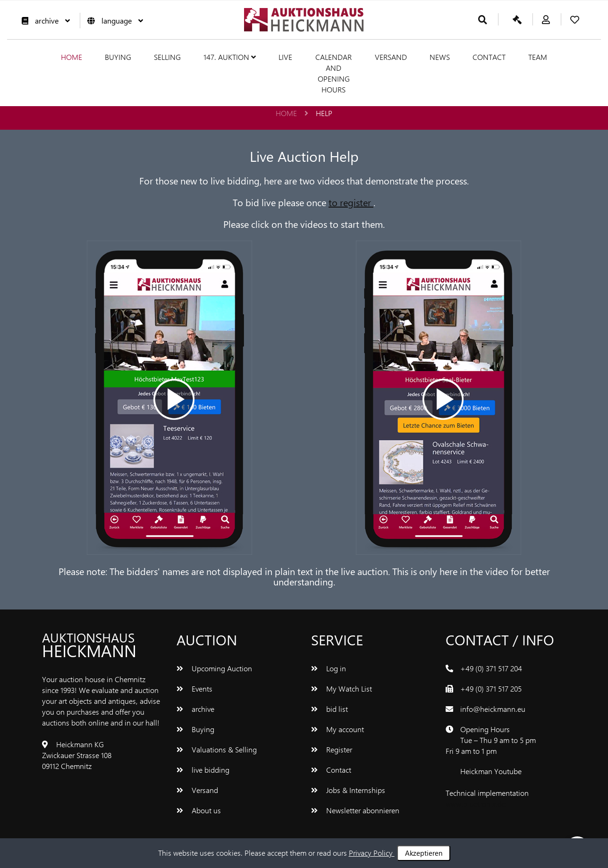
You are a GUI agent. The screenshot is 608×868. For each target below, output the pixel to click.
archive (43, 21)
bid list (329, 709)
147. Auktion (230, 57)
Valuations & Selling (217, 749)
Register (332, 749)
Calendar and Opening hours (334, 73)
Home (72, 57)
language (113, 21)
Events (194, 689)
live (285, 57)
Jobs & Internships (348, 790)
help (324, 113)
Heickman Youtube (491, 771)
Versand (391, 57)
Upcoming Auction (214, 668)
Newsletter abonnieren (355, 810)
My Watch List (342, 689)
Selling (167, 57)
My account (338, 729)
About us (199, 810)
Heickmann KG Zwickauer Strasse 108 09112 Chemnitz (77, 755)
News (440, 57)
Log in (329, 668)
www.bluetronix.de (476, 804)
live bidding (203, 770)
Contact (489, 57)
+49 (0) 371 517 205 (491, 689)
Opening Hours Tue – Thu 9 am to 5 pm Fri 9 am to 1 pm (491, 740)
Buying (118, 57)
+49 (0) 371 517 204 (491, 668)
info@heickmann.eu (493, 709)
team (538, 57)
